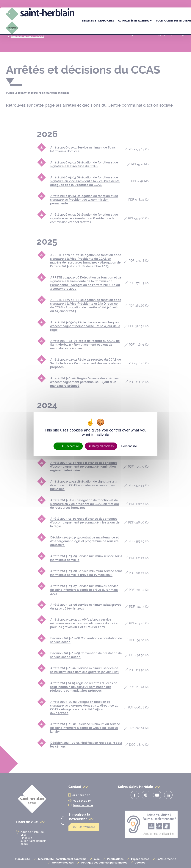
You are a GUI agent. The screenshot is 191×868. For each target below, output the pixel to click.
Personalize (129, 446)
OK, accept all (68, 446)
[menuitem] (98, 21)
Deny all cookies (101, 446)
